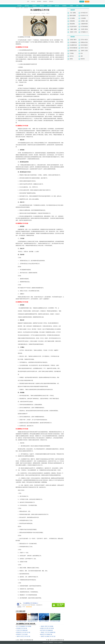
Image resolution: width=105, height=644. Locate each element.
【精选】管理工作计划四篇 (47, 626)
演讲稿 (71, 59)
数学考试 (27, 6)
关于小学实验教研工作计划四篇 (24, 626)
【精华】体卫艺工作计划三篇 (23, 637)
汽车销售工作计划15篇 (22, 628)
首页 (28, 2)
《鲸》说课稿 (73, 13)
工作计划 (31, 8)
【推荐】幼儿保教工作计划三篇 (48, 637)
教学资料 (39, 2)
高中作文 (72, 56)
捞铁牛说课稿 (73, 16)
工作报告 (72, 53)
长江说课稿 (72, 18)
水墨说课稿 (72, 21)
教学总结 (42, 6)
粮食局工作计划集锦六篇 (46, 635)
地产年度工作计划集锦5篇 (46, 630)
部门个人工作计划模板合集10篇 (57, 640)
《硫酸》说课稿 (73, 29)
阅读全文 (43, 13)
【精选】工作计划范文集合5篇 (26, 640)
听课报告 (64, 6)
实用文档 (51, 2)
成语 (82, 56)
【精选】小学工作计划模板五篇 (48, 632)
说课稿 (71, 6)
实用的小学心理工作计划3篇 (47, 628)
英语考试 (34, 6)
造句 (82, 53)
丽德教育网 (51, 643)
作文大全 (33, 2)
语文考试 (19, 6)
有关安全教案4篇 (73, 48)
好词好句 (45, 2)
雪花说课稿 (72, 24)
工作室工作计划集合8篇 (22, 630)
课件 (77, 6)
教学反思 (57, 6)
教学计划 (49, 6)
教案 (83, 6)
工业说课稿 (83, 18)
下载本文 (48, 13)
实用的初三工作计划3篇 (22, 635)
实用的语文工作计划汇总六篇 (23, 632)
